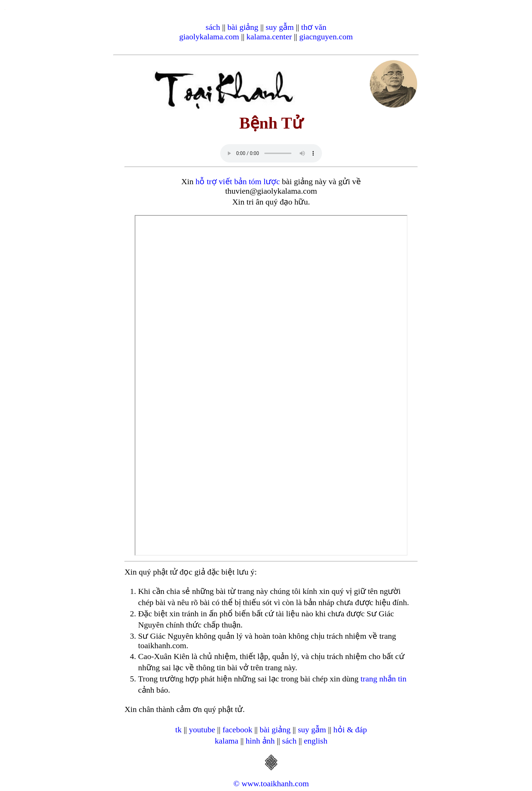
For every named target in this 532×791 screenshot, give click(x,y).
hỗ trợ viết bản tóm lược (238, 181)
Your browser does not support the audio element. (271, 153)
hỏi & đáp (350, 730)
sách (213, 27)
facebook (237, 730)
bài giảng (243, 27)
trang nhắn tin (383, 679)
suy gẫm (280, 27)
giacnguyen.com (326, 37)
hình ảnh (260, 741)
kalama (226, 741)
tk (178, 730)
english (316, 741)
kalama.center (269, 37)
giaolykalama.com (209, 37)
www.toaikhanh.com (275, 784)
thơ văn (314, 27)
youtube (202, 730)
